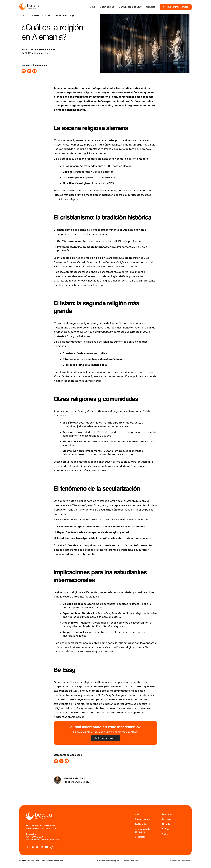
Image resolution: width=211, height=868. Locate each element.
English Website (130, 861)
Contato (151, 7)
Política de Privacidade (181, 861)
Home (92, 7)
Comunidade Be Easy (130, 7)
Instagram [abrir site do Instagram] (167, 819)
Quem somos (107, 7)
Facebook (167, 814)
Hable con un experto (106, 738)
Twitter (166, 834)
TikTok (166, 829)
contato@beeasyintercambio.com (43, 840)
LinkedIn (166, 824)
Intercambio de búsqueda (142, 830)
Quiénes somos (143, 819)
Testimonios (141, 824)
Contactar (140, 837)
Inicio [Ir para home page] (138, 814)
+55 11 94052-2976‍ (35, 837)
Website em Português (108, 861)
